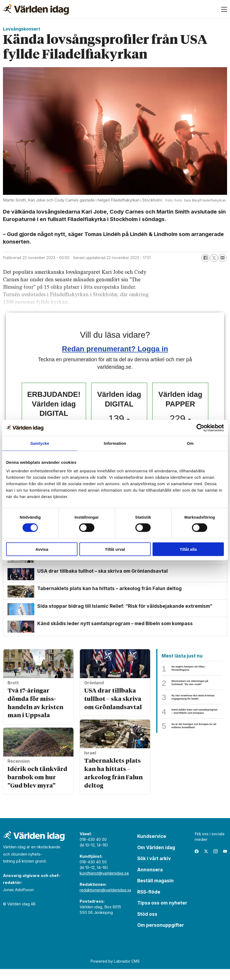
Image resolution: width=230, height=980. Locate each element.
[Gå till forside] (36, 9)
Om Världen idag (156, 859)
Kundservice (152, 847)
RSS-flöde (149, 903)
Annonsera (150, 881)
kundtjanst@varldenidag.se (104, 884)
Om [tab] (190, 443)
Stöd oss (147, 925)
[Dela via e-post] (222, 258)
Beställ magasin (155, 892)
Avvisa (42, 549)
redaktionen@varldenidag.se (106, 901)
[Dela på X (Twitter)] (214, 258)
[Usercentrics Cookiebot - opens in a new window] (200, 428)
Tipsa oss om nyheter (162, 914)
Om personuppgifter (161, 936)
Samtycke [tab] (40, 443)
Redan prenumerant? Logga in (115, 349)
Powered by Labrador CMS (115, 972)
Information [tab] (115, 443)
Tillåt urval (115, 549)
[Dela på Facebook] (205, 258)
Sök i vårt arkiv (154, 869)
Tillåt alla (188, 549)
